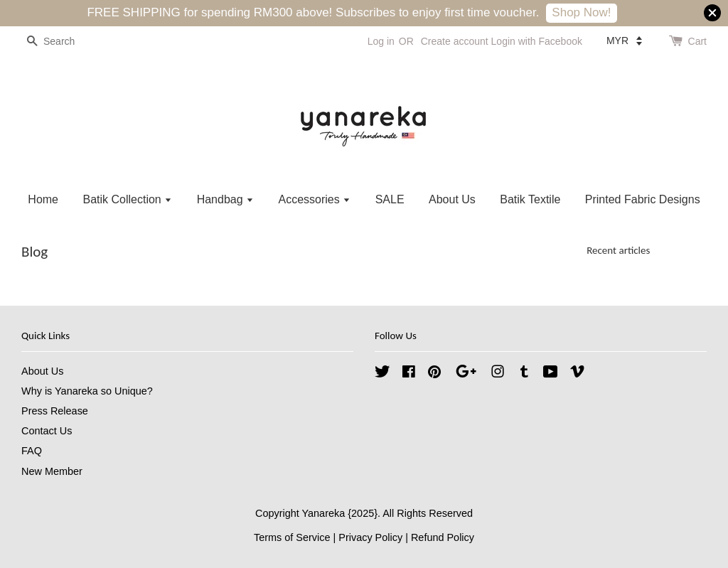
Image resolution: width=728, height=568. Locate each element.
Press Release (55, 411)
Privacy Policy (370, 537)
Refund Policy (443, 537)
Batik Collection (127, 199)
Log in (381, 41)
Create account (455, 41)
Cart (697, 41)
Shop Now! (581, 12)
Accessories (314, 199)
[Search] (64, 42)
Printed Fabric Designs (643, 199)
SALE (390, 199)
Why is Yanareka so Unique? (87, 391)
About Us (452, 199)
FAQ (32, 451)
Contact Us (47, 431)
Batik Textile (530, 199)
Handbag (225, 199)
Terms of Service (292, 537)
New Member (52, 471)
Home (43, 199)
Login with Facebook (537, 41)
